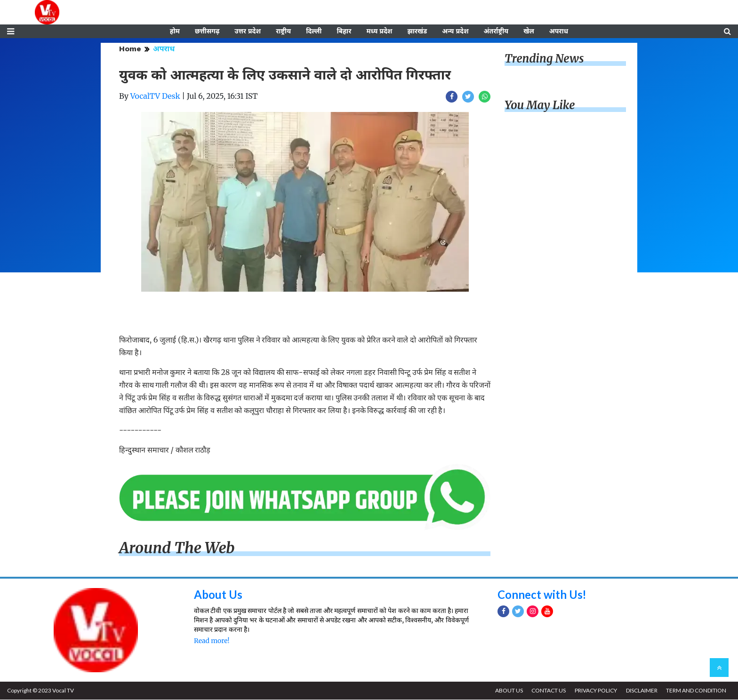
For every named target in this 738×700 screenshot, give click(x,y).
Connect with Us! (542, 595)
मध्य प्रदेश (379, 32)
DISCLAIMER (641, 691)
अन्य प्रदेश (455, 32)
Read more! (212, 641)
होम (175, 32)
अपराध (559, 32)
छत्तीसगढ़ (207, 32)
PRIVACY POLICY (595, 691)
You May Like (540, 106)
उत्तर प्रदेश (248, 32)
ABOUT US (508, 691)
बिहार (344, 32)
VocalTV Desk (155, 96)
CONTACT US (548, 691)
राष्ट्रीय (283, 32)
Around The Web (177, 549)
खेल (529, 32)
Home (130, 49)
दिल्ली (314, 32)
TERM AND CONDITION (696, 691)
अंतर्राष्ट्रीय (496, 32)
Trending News (544, 59)
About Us (218, 595)
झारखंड (417, 32)
